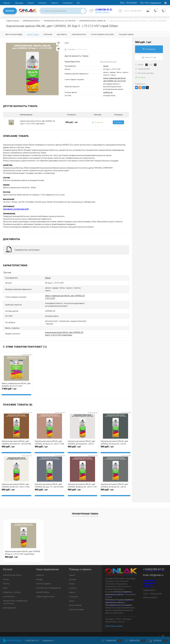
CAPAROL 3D (108, 92)
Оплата (31, 3)
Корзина (158, 641)
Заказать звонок (102, 12)
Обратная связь (12, 641)
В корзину (118, 124)
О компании (68, 3)
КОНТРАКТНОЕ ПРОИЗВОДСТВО (48, 585)
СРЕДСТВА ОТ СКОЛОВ (12, 589)
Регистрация (132, 3)
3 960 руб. (16, 388)
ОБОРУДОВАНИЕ (9, 604)
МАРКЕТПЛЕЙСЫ (43, 589)
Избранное (135, 641)
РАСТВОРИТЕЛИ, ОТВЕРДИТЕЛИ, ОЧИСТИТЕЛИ (15, 599)
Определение (156, 3)
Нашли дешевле (143, 69)
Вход (122, 3)
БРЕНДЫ (39, 576)
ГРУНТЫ (6, 580)
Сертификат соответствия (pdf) (16, 212)
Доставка (19, 3)
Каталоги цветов (75, 602)
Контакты (42, 3)
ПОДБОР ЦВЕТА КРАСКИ (45, 593)
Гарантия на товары (76, 606)
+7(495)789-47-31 (104, 9)
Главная (6, 3)
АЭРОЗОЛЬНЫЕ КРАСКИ (12, 572)
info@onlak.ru (157, 572)
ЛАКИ (5, 585)
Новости (55, 3)
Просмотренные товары (85, 510)
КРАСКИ (6, 576)
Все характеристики (108, 62)
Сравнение (112, 641)
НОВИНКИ (40, 572)
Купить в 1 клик (149, 57)
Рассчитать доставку (144, 73)
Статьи (72, 598)
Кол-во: (141, 64)
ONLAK (106, 66)
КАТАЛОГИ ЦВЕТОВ (43, 580)
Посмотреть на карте (114, 623)
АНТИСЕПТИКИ (9, 593)
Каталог (10, 11)
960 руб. (72, 124)
